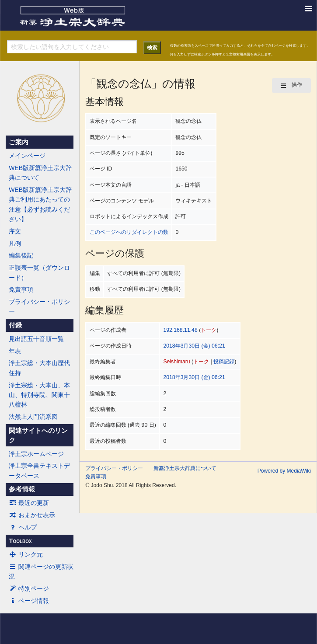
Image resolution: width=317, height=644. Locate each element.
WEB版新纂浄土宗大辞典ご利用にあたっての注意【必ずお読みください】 (40, 204)
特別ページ (29, 588)
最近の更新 (29, 503)
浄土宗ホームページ (36, 454)
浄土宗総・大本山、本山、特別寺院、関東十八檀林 (39, 395)
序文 (15, 231)
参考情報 (22, 489)
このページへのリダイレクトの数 (129, 232)
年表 (15, 351)
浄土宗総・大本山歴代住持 (39, 368)
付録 (15, 325)
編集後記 (21, 255)
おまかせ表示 (32, 515)
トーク (209, 330)
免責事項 (21, 289)
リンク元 (26, 554)
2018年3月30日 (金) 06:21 (194, 346)
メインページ (27, 156)
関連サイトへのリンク (38, 435)
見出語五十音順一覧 (36, 339)
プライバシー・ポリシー (39, 306)
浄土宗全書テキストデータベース (39, 470)
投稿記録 (224, 362)
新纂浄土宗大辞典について (185, 468)
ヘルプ (23, 527)
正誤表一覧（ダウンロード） (39, 272)
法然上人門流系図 (33, 417)
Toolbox (20, 541)
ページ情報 (29, 601)
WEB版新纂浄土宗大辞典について (40, 173)
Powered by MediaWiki (284, 471)
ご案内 (19, 142)
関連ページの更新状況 (41, 571)
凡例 (15, 244)
